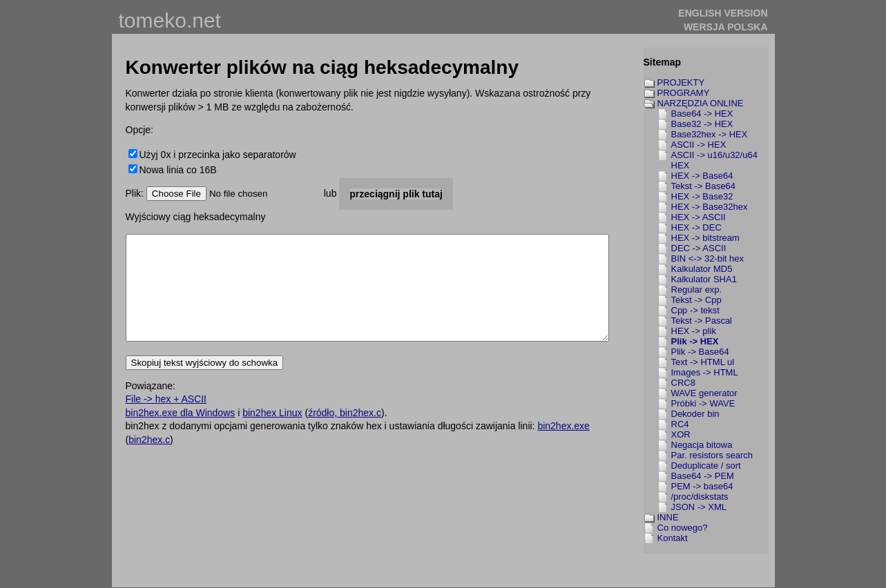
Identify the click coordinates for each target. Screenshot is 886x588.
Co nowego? (683, 528)
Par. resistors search (712, 455)
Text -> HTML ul (703, 362)
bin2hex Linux (272, 433)
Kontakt (673, 538)
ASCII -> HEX (699, 145)
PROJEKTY (681, 82)
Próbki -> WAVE (703, 403)
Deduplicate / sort (706, 465)
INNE (668, 517)
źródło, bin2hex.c (345, 433)
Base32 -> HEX (702, 124)
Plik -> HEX (695, 341)
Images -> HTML (705, 372)
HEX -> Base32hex (710, 207)
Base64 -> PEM (703, 476)
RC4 (680, 424)
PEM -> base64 (702, 486)
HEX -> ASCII (699, 217)
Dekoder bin (695, 414)
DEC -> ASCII (699, 248)
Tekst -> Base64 (704, 186)
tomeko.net (170, 20)
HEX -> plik (694, 331)
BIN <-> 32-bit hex (708, 258)
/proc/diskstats (700, 497)
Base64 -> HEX (702, 114)
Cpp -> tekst (695, 310)
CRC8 (683, 383)
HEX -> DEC (696, 227)
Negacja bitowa (702, 445)
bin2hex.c (149, 460)
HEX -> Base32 (702, 196)
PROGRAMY (684, 93)
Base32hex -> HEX (710, 134)
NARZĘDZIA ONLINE (701, 103)
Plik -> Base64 (700, 352)
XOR (681, 434)
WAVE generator (704, 393)
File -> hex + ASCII (166, 420)
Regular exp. (697, 290)
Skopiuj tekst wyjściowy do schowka (205, 383)
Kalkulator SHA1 (704, 279)
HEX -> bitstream (705, 238)
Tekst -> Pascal (702, 321)
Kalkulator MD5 (702, 269)
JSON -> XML (699, 507)
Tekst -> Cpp (696, 300)
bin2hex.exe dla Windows (181, 433)
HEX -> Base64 (702, 176)
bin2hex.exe (564, 447)
